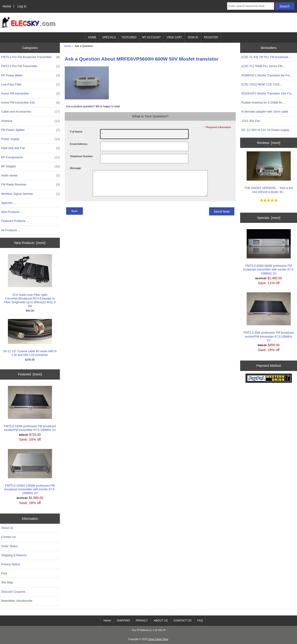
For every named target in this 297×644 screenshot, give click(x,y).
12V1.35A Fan (251, 121)
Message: (76, 168)
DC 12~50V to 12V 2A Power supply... (266, 130)
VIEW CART (174, 37)
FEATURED (129, 37)
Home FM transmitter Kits (31, 103)
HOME (92, 37)
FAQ (4, 573)
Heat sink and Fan (31, 148)
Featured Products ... (15, 221)
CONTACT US (182, 621)
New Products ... (12, 212)
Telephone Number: (82, 156)
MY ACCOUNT (152, 37)
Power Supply (31, 139)
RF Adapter (31, 166)
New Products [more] (30, 243)
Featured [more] (30, 374)
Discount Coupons (13, 592)
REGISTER (211, 37)
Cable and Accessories (31, 112)
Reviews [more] (269, 143)
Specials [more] (269, 218)
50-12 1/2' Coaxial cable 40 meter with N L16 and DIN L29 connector (30, 338)
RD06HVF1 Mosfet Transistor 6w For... (267, 75)
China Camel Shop (158, 639)
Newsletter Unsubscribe (17, 601)
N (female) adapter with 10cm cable (265, 112)
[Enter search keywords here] (251, 6)
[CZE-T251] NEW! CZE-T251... (262, 84)
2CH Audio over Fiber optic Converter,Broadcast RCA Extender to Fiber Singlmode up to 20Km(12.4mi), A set (30, 281)
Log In (22, 6)
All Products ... (11, 230)
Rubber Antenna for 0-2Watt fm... (263, 102)
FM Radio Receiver (31, 185)
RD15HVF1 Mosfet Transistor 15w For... (268, 93)
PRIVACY (142, 621)
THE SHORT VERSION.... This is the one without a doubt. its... (269, 172)
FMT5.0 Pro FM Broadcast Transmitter (31, 57)
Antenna (31, 121)
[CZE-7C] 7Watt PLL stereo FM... (263, 66)
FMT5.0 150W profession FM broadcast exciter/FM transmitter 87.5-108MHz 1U (30, 409)
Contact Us (8, 537)
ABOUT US (161, 621)
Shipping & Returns (14, 555)
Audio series (31, 176)
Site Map (7, 582)
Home (7, 6)
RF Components (31, 157)
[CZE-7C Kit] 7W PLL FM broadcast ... (266, 57)
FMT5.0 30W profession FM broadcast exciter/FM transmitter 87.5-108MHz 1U (269, 317)
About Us (7, 528)
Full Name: (76, 132)
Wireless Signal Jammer (31, 194)
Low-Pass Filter (31, 85)
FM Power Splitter (31, 130)
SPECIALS (109, 37)
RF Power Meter (31, 75)
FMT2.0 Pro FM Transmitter (31, 66)
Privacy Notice (11, 564)
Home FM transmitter (31, 94)
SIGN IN (193, 37)
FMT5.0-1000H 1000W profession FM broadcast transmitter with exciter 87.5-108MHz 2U (30, 472)
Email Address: (79, 144)
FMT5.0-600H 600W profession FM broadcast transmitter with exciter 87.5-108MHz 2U (269, 252)
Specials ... (8, 203)
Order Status (10, 546)
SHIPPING (123, 621)
